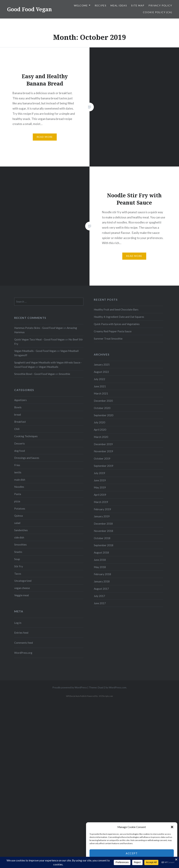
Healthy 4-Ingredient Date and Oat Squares (119, 317)
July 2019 (99, 473)
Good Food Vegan (29, 9)
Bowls (18, 407)
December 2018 (103, 524)
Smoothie (64, 374)
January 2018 (102, 581)
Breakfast (20, 422)
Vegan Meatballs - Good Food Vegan (35, 351)
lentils (18, 472)
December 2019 (103, 444)
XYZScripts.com (106, 696)
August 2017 (101, 589)
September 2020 (104, 415)
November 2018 (103, 531)
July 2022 (99, 379)
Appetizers (20, 400)
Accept (132, 853)
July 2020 (99, 422)
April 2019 (100, 495)
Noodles (19, 487)
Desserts (20, 443)
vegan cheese (22, 588)
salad (17, 523)
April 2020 (100, 430)
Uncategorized (23, 581)
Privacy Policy (160, 5)
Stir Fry (19, 566)
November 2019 (103, 451)
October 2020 (102, 408)
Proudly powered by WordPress (70, 687)
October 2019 (102, 458)
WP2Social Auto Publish (76, 696)
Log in (18, 623)
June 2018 (100, 560)
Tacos (18, 574)
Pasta (18, 494)
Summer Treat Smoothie (108, 339)
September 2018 (104, 545)
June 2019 (100, 480)
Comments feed (24, 643)
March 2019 (101, 502)
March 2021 (101, 393)
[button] (172, 827)
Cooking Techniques (26, 436)
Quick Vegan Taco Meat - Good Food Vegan (39, 339)
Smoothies (20, 545)
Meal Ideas (119, 5)
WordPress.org (23, 653)
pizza (17, 501)
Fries (17, 465)
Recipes (101, 5)
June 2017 (100, 603)
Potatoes (20, 509)
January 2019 (102, 516)
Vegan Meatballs (49, 367)
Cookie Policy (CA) (157, 12)
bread (18, 415)
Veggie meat (22, 595)
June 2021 (100, 386)
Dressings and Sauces (27, 458)
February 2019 (102, 509)
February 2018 (102, 574)
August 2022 (101, 372)
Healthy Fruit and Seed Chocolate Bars (116, 309)
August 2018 (101, 552)
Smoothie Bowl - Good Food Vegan (35, 374)
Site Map (138, 5)
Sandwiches (21, 530)
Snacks (18, 552)
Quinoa (18, 516)
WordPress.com (118, 687)
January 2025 (102, 365)
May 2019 (100, 487)
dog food (20, 451)
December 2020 (103, 401)
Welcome (81, 5)
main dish (20, 480)
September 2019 (104, 466)
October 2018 (102, 538)
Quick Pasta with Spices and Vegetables (117, 324)
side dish (19, 537)
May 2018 (100, 567)
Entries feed (21, 633)
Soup (17, 559)
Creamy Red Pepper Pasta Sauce (113, 331)
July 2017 (99, 596)
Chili (17, 429)
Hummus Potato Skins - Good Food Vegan (39, 328)
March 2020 (101, 437)
